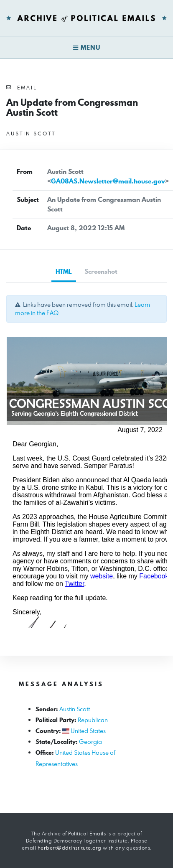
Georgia (90, 742)
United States (88, 731)
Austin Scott (75, 709)
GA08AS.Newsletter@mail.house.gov (108, 181)
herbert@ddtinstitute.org (70, 848)
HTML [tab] (64, 271)
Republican (93, 720)
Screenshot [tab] (101, 271)
